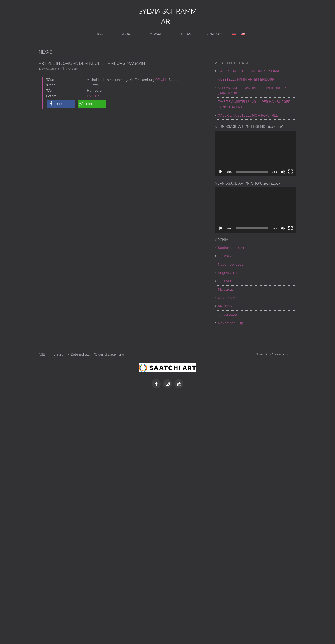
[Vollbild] (290, 172)
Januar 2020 (227, 315)
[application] (256, 153)
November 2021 (230, 265)
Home (101, 34)
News (186, 34)
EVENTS (94, 96)
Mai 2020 (225, 306)
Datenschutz (80, 354)
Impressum (58, 354)
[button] (61, 104)
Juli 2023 (225, 256)
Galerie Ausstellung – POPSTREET (249, 115)
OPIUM (161, 80)
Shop (125, 34)
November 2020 (231, 298)
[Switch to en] (243, 34)
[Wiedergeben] (221, 172)
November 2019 (230, 323)
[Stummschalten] (283, 172)
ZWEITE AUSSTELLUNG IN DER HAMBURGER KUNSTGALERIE (254, 104)
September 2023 (231, 248)
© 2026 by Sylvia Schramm (276, 354)
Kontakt (214, 34)
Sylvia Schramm (167, 11)
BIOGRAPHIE (155, 34)
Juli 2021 (224, 281)
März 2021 (226, 290)
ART (167, 21)
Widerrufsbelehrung (109, 354)
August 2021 (227, 273)
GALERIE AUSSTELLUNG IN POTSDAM (248, 71)
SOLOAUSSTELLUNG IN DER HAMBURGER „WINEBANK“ (252, 91)
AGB (42, 354)
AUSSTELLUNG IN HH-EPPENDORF (246, 80)
